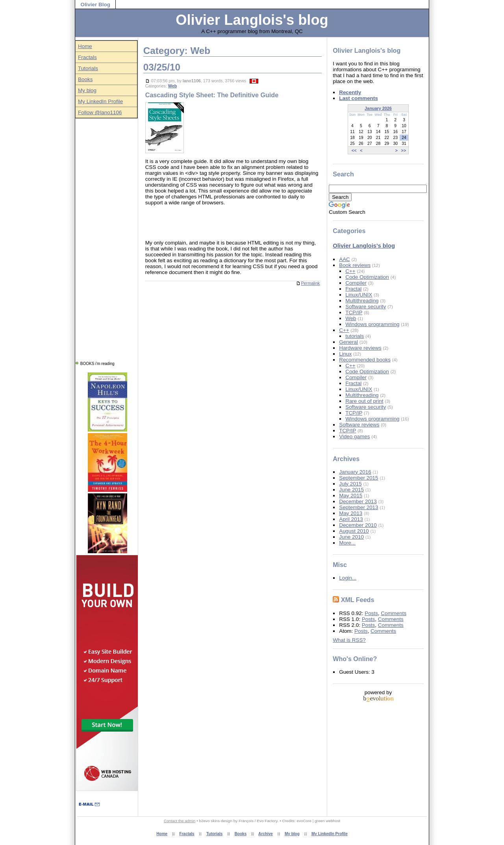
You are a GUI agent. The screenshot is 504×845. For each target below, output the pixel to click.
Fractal (353, 289)
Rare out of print (364, 401)
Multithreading (362, 301)
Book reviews (355, 265)
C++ (350, 271)
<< (354, 150)
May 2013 (351, 513)
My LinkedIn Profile (100, 101)
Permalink (308, 283)
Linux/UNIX (359, 295)
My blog (87, 90)
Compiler (356, 283)
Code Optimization (367, 277)
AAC (345, 259)
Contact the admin (180, 821)
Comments (394, 613)
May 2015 (351, 496)
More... (347, 543)
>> (404, 150)
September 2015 (359, 478)
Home (85, 46)
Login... (348, 578)
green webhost (327, 821)
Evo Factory (267, 821)
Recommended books (365, 360)
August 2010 (354, 531)
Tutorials (88, 68)
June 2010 (351, 537)
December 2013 (358, 501)
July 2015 (350, 484)
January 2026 (378, 108)
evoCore (304, 821)
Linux (345, 354)
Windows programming (372, 324)
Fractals (87, 57)
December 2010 (358, 525)
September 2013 (359, 507)
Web (173, 86)
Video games (354, 436)
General (348, 342)
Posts (371, 613)
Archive (266, 834)
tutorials (355, 336)
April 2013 (351, 519)
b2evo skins (209, 821)
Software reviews (359, 425)
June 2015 (351, 490)
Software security (366, 307)
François (246, 821)
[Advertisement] (106, 237)
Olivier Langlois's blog (252, 20)
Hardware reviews (360, 348)
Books (85, 79)
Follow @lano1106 (100, 112)
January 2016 (355, 472)
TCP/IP (354, 312)
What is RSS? (349, 640)
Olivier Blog (95, 5)
